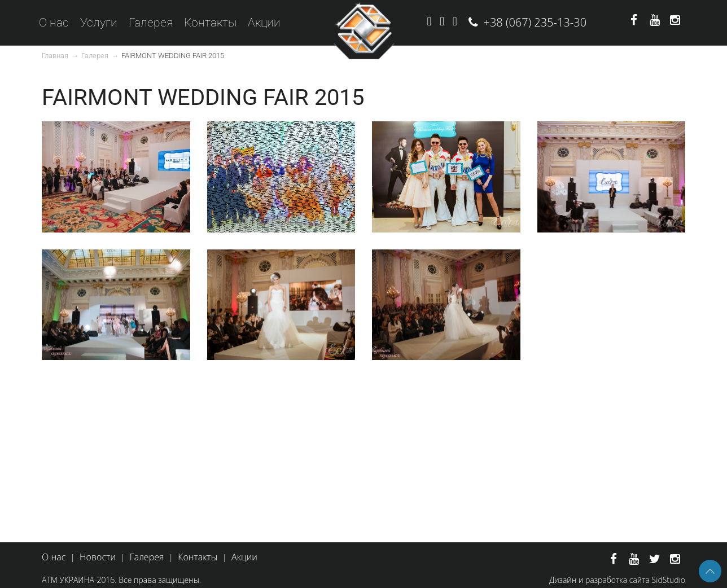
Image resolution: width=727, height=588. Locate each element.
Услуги (99, 23)
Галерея (151, 23)
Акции (264, 23)
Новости (98, 557)
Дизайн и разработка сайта (599, 580)
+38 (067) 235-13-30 (535, 22)
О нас (54, 23)
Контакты (210, 23)
